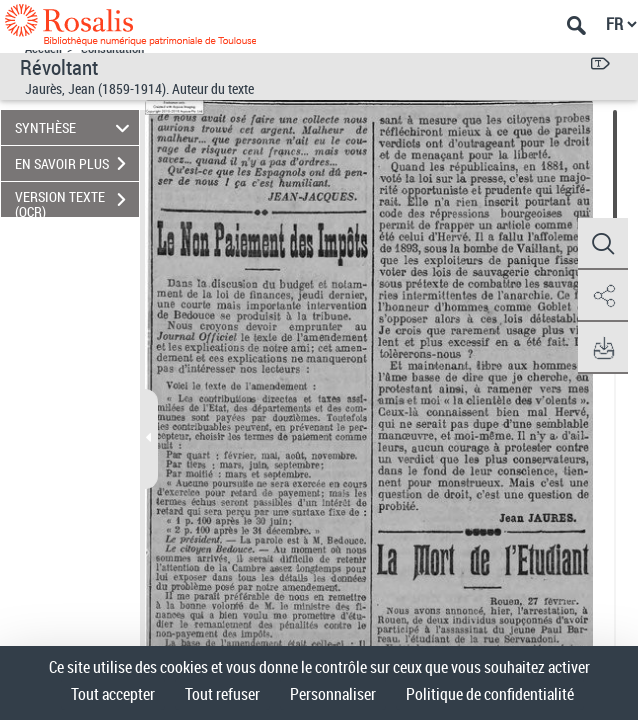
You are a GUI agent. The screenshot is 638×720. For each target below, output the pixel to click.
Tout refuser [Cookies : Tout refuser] (222, 694)
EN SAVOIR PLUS (77, 164)
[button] (603, 244)
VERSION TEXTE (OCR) (77, 202)
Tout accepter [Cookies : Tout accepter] (113, 694)
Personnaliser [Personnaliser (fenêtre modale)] (333, 694)
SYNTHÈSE (75, 127)
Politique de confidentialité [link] (490, 694)
